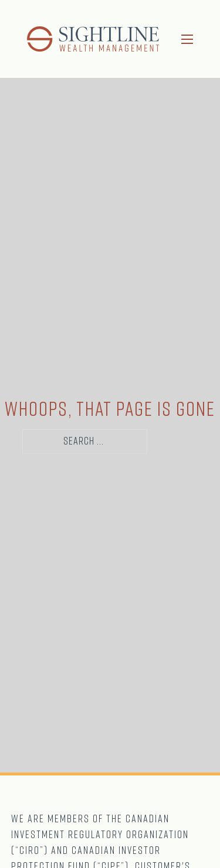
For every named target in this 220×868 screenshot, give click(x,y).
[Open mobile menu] (187, 39)
